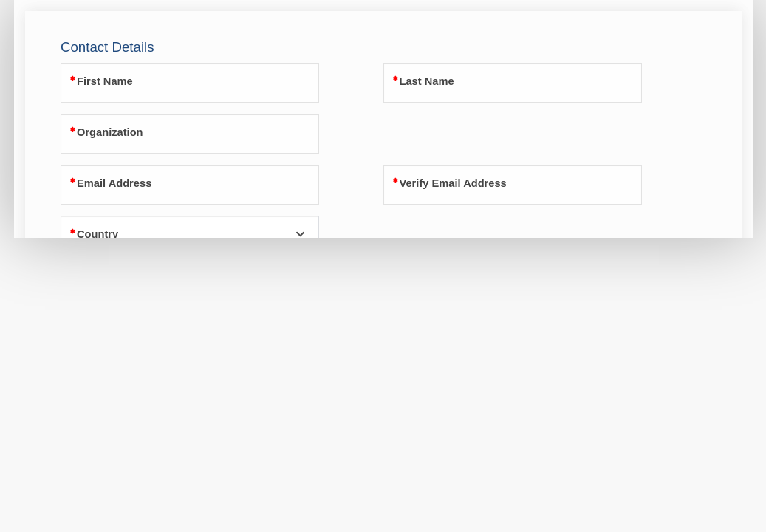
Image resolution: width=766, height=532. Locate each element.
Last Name (427, 81)
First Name (105, 81)
